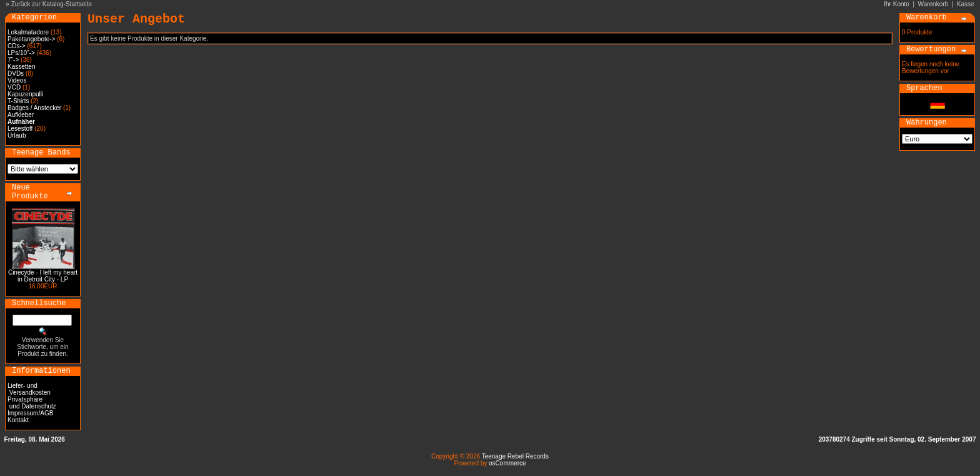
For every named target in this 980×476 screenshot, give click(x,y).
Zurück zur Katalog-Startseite (52, 4)
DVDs (16, 73)
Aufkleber (21, 115)
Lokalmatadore (28, 32)
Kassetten (21, 67)
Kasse (966, 4)
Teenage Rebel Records (515, 456)
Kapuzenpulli (25, 94)
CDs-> (17, 46)
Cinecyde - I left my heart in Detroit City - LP (43, 276)
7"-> (13, 60)
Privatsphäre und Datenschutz (32, 403)
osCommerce (507, 463)
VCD (14, 87)
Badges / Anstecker (34, 108)
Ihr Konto (897, 4)
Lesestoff (20, 129)
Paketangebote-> (31, 39)
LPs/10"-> (21, 53)
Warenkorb (933, 4)
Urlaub (17, 135)
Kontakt (18, 420)
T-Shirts (18, 101)
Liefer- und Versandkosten (29, 389)
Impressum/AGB (30, 413)
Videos (17, 80)
